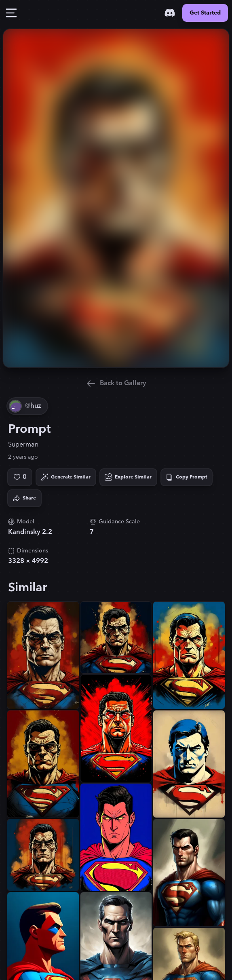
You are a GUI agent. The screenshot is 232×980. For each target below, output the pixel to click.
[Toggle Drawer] (11, 13)
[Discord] (170, 13)
